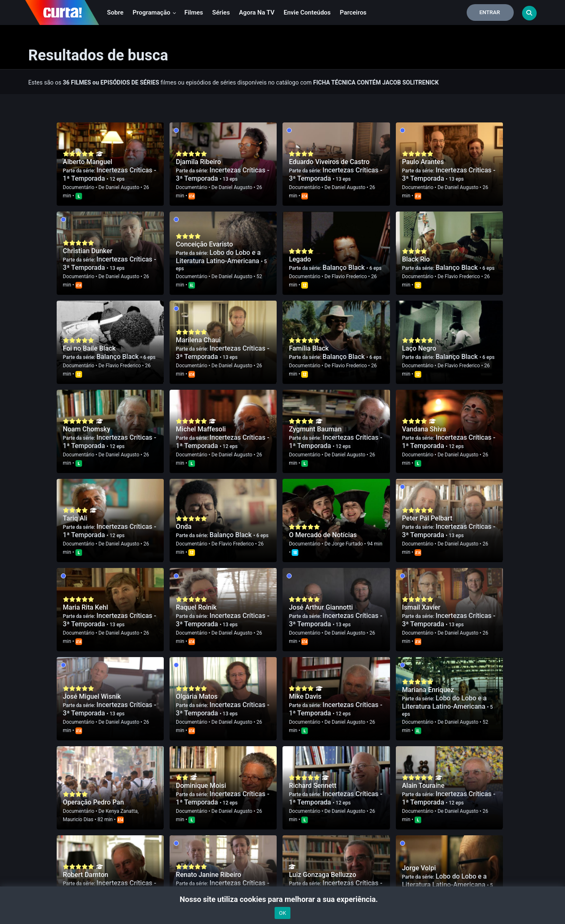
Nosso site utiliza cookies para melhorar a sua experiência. (282, 899)
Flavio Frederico (349, 276)
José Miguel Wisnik (92, 696)
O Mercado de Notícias (323, 535)
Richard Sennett (312, 786)
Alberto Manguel (88, 162)
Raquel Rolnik (196, 607)
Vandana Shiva (424, 429)
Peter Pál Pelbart (427, 518)
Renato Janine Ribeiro (209, 875)
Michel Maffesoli (201, 429)
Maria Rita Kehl (85, 607)
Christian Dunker (88, 251)
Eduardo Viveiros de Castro (329, 162)
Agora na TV (257, 12)
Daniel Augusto (122, 187)
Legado (300, 259)
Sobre (115, 12)
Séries (221, 12)
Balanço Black (344, 268)
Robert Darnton (86, 875)
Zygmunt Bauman (315, 429)
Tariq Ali (75, 518)
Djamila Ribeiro (198, 162)
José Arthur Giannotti (321, 607)
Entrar (490, 12)
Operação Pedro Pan (93, 802)
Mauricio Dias (78, 819)
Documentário (79, 187)
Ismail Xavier (421, 607)
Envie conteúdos (307, 12)
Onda (184, 527)
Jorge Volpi (419, 868)
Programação (154, 12)
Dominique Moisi (201, 786)
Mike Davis (305, 696)
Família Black (309, 348)
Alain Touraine (423, 786)
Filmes (194, 12)
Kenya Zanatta (121, 811)
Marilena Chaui (198, 340)
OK (282, 913)
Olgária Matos (197, 696)
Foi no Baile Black (89, 348)
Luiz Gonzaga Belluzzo (322, 875)
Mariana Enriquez (428, 690)
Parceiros (353, 12)
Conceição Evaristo (204, 244)
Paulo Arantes (423, 162)
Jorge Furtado (347, 544)
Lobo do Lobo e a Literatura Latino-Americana (218, 257)
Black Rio (416, 259)
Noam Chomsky (87, 429)
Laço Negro (419, 348)
